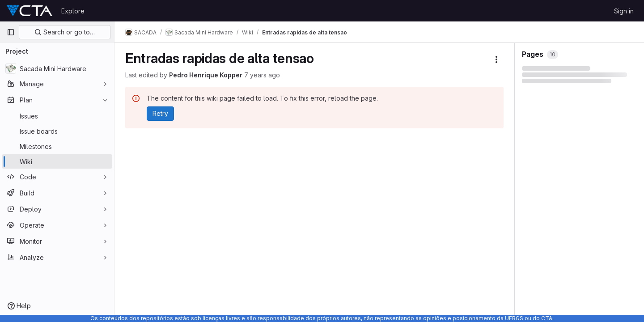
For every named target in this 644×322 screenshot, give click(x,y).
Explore (73, 11)
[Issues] (57, 116)
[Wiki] (57, 161)
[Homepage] (30, 11)
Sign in (624, 11)
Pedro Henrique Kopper (206, 75)
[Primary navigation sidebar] (11, 32)
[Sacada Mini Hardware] (57, 68)
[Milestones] (57, 146)
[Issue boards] (57, 131)
